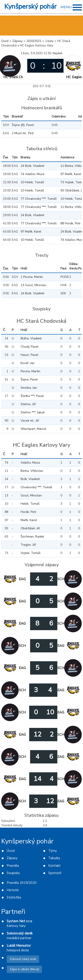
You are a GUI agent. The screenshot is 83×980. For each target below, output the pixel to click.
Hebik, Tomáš (30, 504)
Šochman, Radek (32, 537)
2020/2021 (34, 41)
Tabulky (54, 858)
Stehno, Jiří (28, 404)
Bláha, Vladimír (31, 338)
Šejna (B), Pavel (23, 125)
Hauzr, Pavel (29, 355)
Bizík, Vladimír (30, 479)
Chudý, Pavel (30, 347)
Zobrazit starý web (23, 959)
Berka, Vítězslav (32, 471)
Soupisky (13, 873)
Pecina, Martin (30, 371)
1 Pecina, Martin (32, 277)
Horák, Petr (28, 512)
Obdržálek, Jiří (30, 528)
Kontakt (54, 866)
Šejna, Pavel (29, 379)
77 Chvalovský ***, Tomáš (39, 199)
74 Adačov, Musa (32, 174)
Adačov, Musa (30, 463)
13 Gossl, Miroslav (33, 285)
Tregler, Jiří (28, 545)
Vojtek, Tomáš (31, 553)
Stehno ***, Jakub (33, 412)
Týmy (53, 851)
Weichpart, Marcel (33, 429)
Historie (13, 890)
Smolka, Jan (29, 388)
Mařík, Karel (29, 520)
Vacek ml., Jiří (30, 421)
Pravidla (13, 866)
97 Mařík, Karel (31, 232)
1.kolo (49, 41)
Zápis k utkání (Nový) (24, 969)
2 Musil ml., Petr (23, 133)
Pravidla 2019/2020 (22, 883)
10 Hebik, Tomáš (32, 182)
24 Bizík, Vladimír (33, 166)
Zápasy (17, 41)
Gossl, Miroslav (31, 495)
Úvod (5, 41)
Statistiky (14, 897)
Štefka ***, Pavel (32, 396)
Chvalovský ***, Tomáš (36, 487)
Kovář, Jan (28, 363)
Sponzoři (55, 873)
